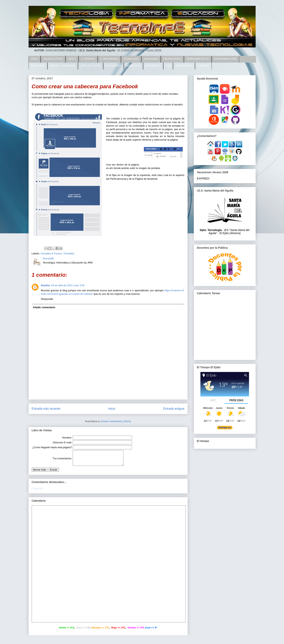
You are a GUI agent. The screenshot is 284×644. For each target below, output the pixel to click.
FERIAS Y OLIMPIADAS (63, 66)
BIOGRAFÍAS (133, 66)
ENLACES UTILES (53, 59)
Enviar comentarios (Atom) (116, 421)
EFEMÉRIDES (153, 66)
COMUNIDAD (151, 59)
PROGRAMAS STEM (225, 59)
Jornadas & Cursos (51, 253)
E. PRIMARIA (88, 59)
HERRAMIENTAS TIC (198, 59)
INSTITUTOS (38, 66)
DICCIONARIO (114, 66)
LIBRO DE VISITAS (91, 66)
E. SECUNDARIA (109, 59)
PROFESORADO (172, 59)
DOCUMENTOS (184, 66)
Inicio (112, 409)
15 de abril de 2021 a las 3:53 (68, 285)
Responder (47, 299)
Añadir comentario (44, 307)
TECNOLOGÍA (131, 59)
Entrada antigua (174, 409)
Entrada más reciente (46, 409)
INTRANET (203, 66)
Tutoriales (69, 253)
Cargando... (38, 491)
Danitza (45, 285)
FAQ (168, 66)
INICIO (35, 59)
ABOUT (72, 59)
